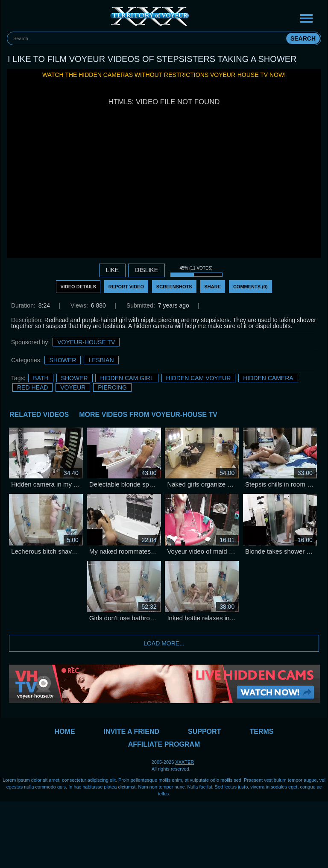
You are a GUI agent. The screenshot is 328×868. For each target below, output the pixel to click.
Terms (261, 732)
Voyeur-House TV (86, 342)
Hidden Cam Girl (127, 378)
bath (41, 378)
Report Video (126, 287)
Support (204, 732)
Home (65, 732)
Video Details (78, 287)
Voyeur (73, 387)
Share (213, 287)
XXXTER (184, 762)
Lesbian (101, 360)
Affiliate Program (164, 744)
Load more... (164, 643)
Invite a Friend (132, 732)
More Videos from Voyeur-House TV (148, 415)
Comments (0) (250, 287)
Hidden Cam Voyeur (199, 378)
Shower (63, 360)
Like (112, 270)
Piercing (112, 387)
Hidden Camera (268, 378)
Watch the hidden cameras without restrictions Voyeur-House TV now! (164, 75)
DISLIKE (146, 270)
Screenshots (174, 287)
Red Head (32, 387)
